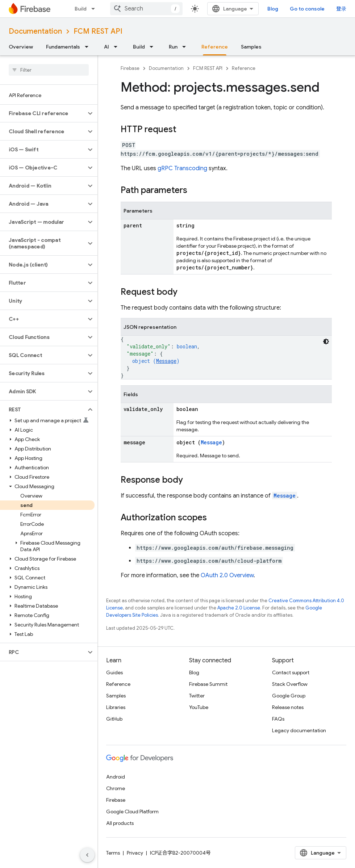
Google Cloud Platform (132, 812)
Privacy (135, 853)
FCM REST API (98, 31)
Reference (244, 68)
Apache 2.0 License (239, 608)
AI (106, 47)
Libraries (116, 707)
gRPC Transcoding (182, 168)
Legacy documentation (299, 730)
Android (116, 777)
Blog (273, 9)
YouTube (199, 707)
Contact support (291, 672)
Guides (114, 672)
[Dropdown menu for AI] (118, 47)
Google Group (289, 696)
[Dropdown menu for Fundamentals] (89, 47)
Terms (113, 853)
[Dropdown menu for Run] (186, 47)
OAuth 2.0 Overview (227, 575)
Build (81, 9)
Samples (251, 47)
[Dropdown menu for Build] (95, 9)
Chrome (116, 788)
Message (166, 361)
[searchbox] (49, 70)
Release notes (288, 707)
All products (120, 823)
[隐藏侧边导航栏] (87, 855)
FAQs (278, 719)
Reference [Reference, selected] (215, 47)
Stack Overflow (290, 684)
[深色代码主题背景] (326, 341)
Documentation (35, 31)
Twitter (197, 696)
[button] (43, 113)
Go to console (307, 9)
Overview (21, 47)
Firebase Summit (208, 684)
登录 (341, 9)
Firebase (130, 68)
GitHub (114, 719)
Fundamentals (63, 47)
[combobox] (146, 9)
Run (173, 47)
